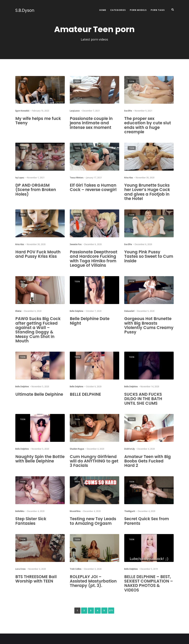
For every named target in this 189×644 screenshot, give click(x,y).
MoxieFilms (75, 511)
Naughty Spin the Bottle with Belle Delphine (40, 459)
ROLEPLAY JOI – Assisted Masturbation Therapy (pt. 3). (93, 581)
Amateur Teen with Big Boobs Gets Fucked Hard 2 (148, 461)
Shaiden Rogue (77, 449)
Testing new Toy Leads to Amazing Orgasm (93, 521)
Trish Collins (76, 569)
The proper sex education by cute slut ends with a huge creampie (148, 125)
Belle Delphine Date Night (90, 321)
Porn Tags (158, 10)
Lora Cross (20, 569)
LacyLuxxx (75, 111)
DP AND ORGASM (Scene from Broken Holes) (36, 190)
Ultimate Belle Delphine (39, 394)
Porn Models (138, 10)
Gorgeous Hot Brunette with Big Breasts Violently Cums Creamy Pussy (149, 325)
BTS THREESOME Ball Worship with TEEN (36, 579)
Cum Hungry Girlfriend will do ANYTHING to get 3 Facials (94, 461)
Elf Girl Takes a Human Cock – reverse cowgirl (93, 187)
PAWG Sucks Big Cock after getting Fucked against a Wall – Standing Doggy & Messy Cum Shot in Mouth (38, 330)
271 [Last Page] (111, 610)
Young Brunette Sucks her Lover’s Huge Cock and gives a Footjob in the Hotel (147, 192)
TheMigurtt (130, 511)
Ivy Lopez (20, 178)
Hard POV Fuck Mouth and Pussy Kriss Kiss (38, 254)
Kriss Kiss (129, 178)
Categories (118, 10)
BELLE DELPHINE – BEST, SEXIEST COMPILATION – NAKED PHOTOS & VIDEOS (149, 583)
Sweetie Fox (76, 244)
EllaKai (18, 311)
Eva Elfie (128, 111)
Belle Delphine (77, 311)
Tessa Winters (77, 178)
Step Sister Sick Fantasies (31, 521)
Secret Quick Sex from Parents (147, 521)
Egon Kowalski (22, 111)
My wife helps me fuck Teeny (38, 121)
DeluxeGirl (129, 311)
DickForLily (129, 449)
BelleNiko (20, 511)
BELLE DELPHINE (85, 394)
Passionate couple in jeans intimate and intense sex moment (91, 123)
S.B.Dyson (25, 10)
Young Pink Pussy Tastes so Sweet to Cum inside (149, 256)
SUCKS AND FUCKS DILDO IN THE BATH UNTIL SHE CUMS (143, 399)
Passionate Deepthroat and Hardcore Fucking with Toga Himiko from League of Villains (94, 259)
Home (103, 10)
